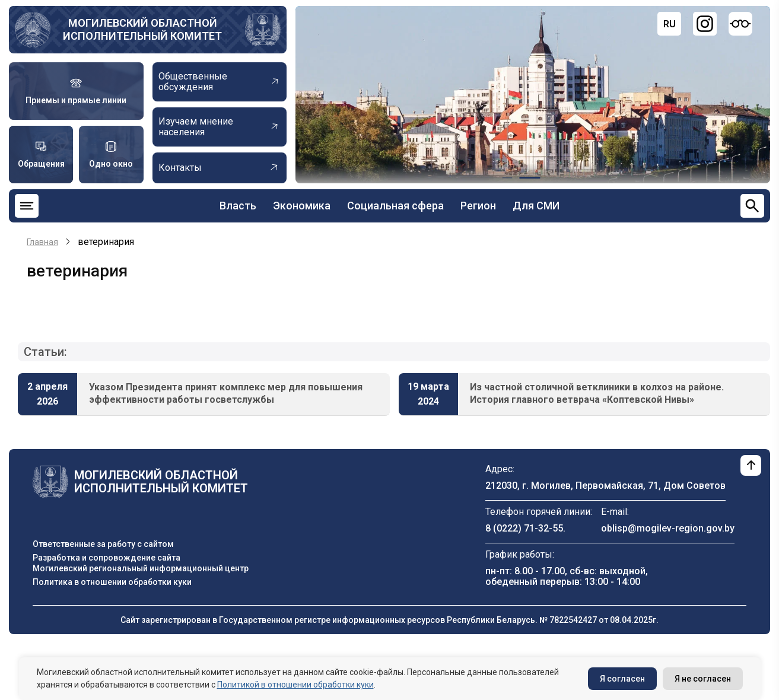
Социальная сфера (395, 206)
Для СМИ (536, 206)
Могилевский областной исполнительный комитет (142, 29)
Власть (238, 206)
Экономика (302, 206)
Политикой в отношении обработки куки (295, 685)
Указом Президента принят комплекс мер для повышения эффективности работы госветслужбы (226, 393)
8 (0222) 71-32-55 (524, 528)
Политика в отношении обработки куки (112, 582)
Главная (42, 242)
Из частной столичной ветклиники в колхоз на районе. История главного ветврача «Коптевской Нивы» (597, 393)
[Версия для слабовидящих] (740, 24)
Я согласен (622, 679)
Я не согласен (703, 679)
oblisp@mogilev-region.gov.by (668, 528)
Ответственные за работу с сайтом (103, 544)
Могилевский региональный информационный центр (141, 568)
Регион (478, 206)
